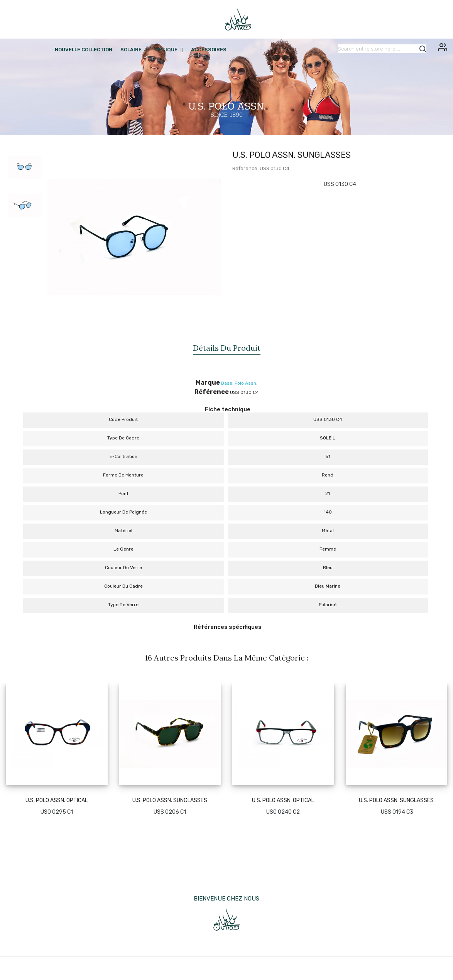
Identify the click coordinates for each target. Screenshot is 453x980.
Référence (212, 392)
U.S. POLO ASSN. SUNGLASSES (170, 800)
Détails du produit (227, 348)
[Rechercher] (382, 49)
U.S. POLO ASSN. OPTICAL (57, 800)
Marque (208, 383)
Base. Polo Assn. (239, 383)
